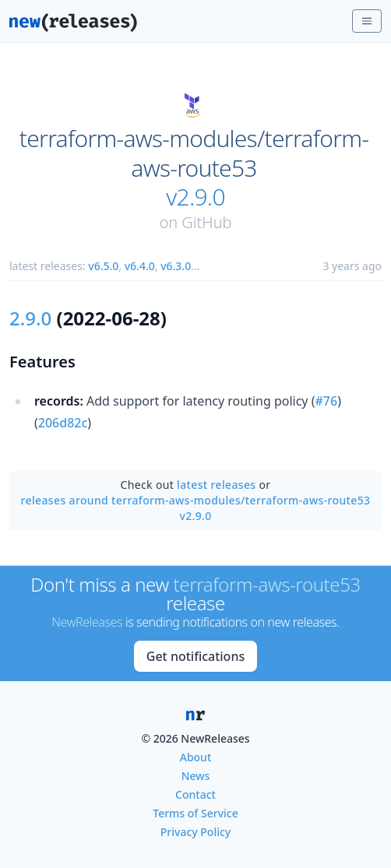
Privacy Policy (195, 832)
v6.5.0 (103, 266)
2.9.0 (30, 318)
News (196, 776)
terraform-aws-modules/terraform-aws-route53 (194, 153)
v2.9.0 (195, 197)
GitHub (206, 222)
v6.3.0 (176, 266)
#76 (327, 401)
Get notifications (195, 656)
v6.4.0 (140, 266)
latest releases (216, 485)
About (196, 757)
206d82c (63, 423)
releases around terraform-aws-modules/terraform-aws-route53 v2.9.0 (196, 508)
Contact (195, 794)
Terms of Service (195, 813)
